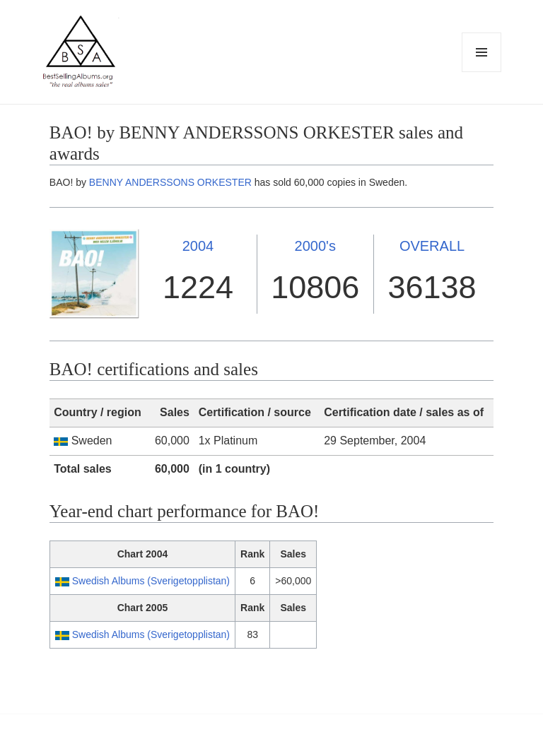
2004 (198, 246)
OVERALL (432, 246)
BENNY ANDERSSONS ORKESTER (170, 182)
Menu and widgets (482, 72)
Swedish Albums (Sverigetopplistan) (151, 581)
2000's (315, 246)
